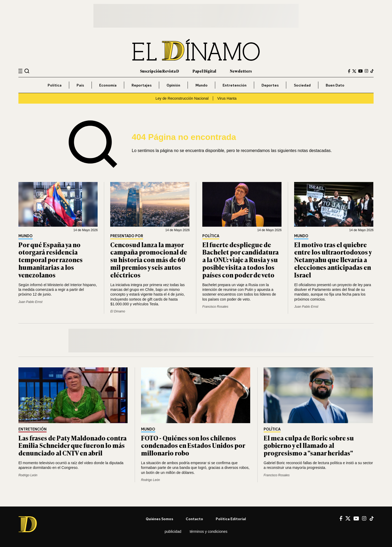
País (80, 85)
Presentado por (127, 236)
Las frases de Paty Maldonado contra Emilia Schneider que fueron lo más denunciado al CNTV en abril (72, 445)
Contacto (194, 519)
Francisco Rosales (215, 307)
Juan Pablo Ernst (30, 302)
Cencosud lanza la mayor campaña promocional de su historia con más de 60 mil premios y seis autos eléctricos (149, 260)
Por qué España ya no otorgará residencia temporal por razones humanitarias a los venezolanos (51, 260)
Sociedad (302, 85)
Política (55, 85)
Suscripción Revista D (159, 71)
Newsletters (241, 71)
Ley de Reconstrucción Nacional (182, 98)
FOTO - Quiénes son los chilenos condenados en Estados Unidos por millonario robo (193, 445)
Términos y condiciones (208, 531)
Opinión (173, 85)
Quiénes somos (159, 519)
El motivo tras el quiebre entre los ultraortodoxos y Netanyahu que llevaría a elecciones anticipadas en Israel (333, 260)
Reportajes (142, 85)
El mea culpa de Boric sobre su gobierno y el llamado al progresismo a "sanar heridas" (309, 445)
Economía (108, 85)
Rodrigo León (28, 475)
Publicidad (173, 531)
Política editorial (231, 519)
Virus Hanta (227, 98)
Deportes (270, 85)
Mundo (202, 85)
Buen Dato (335, 85)
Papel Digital (204, 71)
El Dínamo (118, 311)
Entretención (235, 85)
